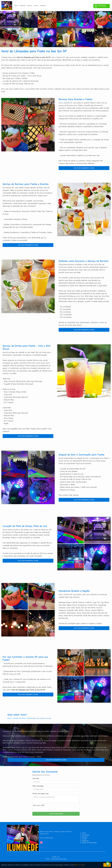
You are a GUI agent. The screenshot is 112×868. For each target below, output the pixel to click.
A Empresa (22, 6)
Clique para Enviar (56, 814)
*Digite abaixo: (38, 805)
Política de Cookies (79, 865)
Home (16, 6)
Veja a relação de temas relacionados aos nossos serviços (29, 718)
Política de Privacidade (89, 843)
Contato (36, 6)
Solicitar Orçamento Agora (84, 168)
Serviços (30, 6)
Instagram (43, 6)
